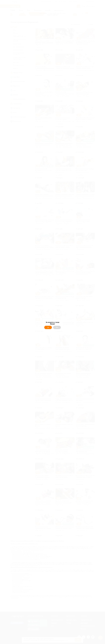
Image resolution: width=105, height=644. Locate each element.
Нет (57, 327)
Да (48, 327)
